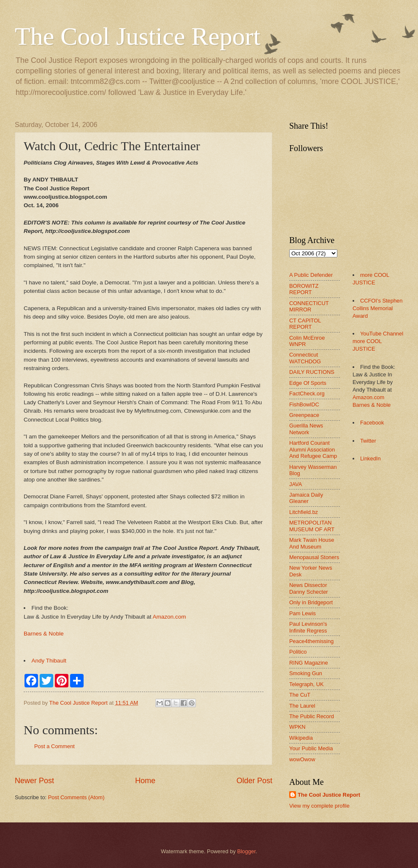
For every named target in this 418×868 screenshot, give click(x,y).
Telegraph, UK (307, 684)
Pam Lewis (303, 613)
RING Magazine (309, 663)
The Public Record (312, 716)
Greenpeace (304, 415)
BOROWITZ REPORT (304, 289)
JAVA (296, 484)
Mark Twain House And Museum (312, 543)
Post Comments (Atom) (76, 797)
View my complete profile (319, 806)
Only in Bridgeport (311, 602)
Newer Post (34, 781)
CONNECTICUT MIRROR (309, 306)
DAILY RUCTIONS (312, 372)
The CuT (300, 695)
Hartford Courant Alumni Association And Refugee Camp (313, 449)
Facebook (372, 423)
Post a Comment (54, 746)
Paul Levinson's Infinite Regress (308, 627)
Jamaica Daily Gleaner (306, 498)
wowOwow (302, 759)
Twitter (368, 441)
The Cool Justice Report (138, 36)
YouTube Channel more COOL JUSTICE (378, 341)
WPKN (297, 727)
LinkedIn (370, 458)
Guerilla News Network (306, 429)
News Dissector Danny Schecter (309, 588)
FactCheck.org (307, 393)
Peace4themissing (311, 641)
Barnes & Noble (44, 634)
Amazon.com (170, 617)
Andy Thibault (49, 661)
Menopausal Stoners (314, 557)
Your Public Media (311, 748)
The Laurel (302, 706)
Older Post (254, 781)
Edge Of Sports (308, 383)
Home (145, 781)
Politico (298, 652)
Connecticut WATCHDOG (305, 358)
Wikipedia (301, 738)
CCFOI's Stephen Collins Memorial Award (377, 308)
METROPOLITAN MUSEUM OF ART (312, 526)
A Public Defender (311, 275)
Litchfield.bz (304, 512)
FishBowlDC (304, 404)
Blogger (247, 851)
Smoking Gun (306, 673)
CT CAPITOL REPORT (305, 324)
